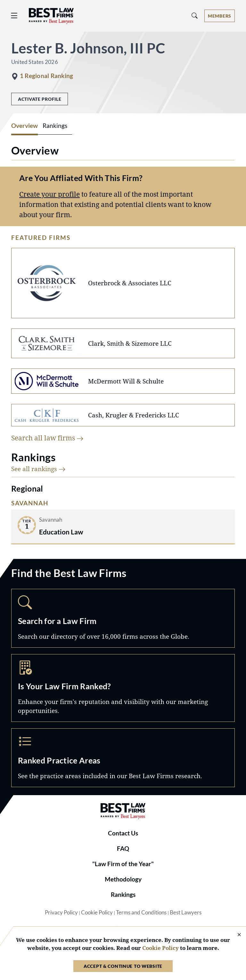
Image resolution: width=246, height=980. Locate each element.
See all (38, 469)
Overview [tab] (25, 126)
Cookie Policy (97, 913)
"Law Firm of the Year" (123, 864)
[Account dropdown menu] (220, 16)
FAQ (123, 849)
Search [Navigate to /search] (123, 618)
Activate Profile (40, 99)
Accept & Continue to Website (123, 966)
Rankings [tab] (55, 126)
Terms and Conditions (141, 913)
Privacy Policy (61, 913)
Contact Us (123, 833)
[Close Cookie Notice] (235, 935)
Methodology (123, 879)
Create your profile (49, 194)
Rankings (123, 895)
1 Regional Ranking (46, 76)
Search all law (47, 438)
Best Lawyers (186, 913)
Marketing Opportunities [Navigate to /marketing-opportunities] (123, 688)
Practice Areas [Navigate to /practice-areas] (123, 758)
